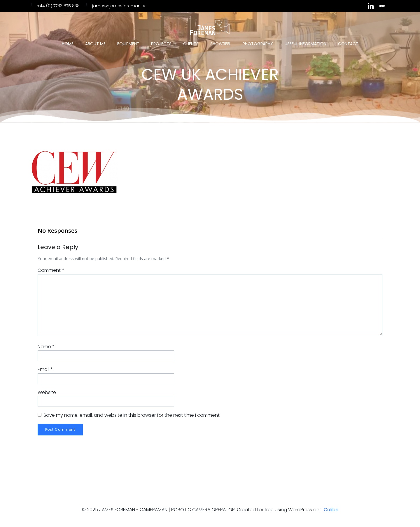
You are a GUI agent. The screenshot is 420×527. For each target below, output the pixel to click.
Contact (348, 44)
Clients (191, 44)
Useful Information (306, 44)
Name (46, 347)
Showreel (221, 44)
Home (68, 44)
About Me (95, 44)
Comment (51, 270)
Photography (258, 44)
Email (45, 369)
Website (47, 392)
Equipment (128, 44)
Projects (161, 44)
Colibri (331, 510)
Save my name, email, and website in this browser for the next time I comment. (132, 415)
